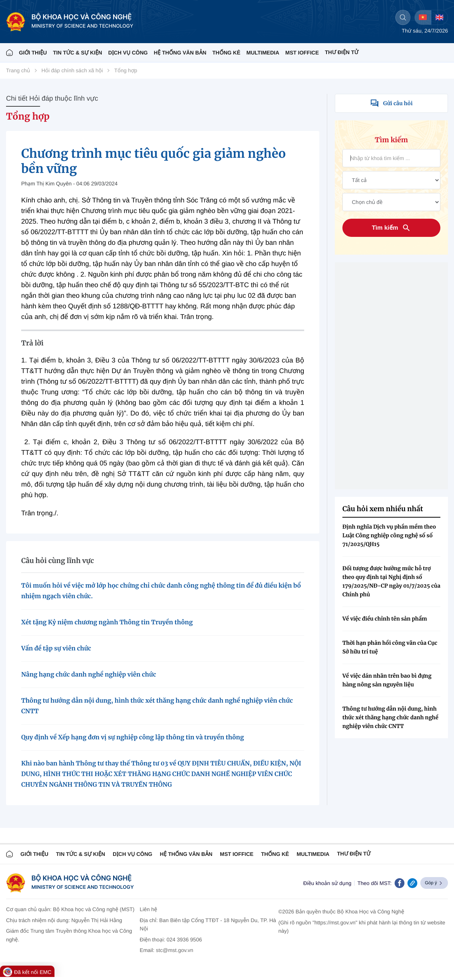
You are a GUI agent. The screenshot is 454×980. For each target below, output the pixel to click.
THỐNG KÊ (226, 53)
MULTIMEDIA (263, 53)
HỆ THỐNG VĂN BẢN (180, 53)
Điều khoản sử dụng (327, 883)
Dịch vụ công (128, 53)
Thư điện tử (354, 854)
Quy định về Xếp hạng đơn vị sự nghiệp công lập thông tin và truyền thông (133, 737)
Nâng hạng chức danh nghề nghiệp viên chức (89, 675)
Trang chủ (18, 70)
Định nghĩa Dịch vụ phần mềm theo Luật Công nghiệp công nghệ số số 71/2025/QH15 (389, 535)
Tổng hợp (126, 70)
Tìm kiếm (392, 228)
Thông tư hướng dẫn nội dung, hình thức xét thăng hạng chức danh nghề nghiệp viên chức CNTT (390, 717)
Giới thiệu (33, 53)
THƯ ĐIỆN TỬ (342, 52)
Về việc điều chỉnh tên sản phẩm (385, 619)
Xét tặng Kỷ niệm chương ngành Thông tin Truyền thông (107, 622)
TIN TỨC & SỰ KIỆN (78, 53)
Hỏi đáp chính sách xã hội (72, 70)
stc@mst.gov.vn (175, 950)
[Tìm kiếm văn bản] (391, 158)
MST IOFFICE (302, 53)
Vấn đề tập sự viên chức (56, 649)
